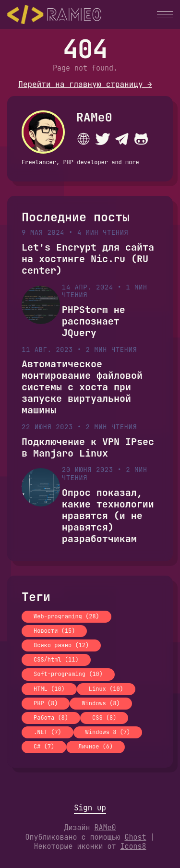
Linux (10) (106, 689)
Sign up (90, 808)
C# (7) (44, 747)
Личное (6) (96, 747)
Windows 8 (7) (108, 732)
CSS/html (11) (56, 660)
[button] (165, 14)
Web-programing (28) (66, 616)
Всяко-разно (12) (61, 645)
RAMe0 (94, 117)
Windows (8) (101, 703)
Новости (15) (54, 631)
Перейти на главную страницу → (85, 84)
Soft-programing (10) (68, 674)
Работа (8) (51, 718)
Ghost (135, 837)
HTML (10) (49, 689)
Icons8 (133, 846)
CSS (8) (104, 718)
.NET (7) (48, 732)
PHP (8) (46, 703)
